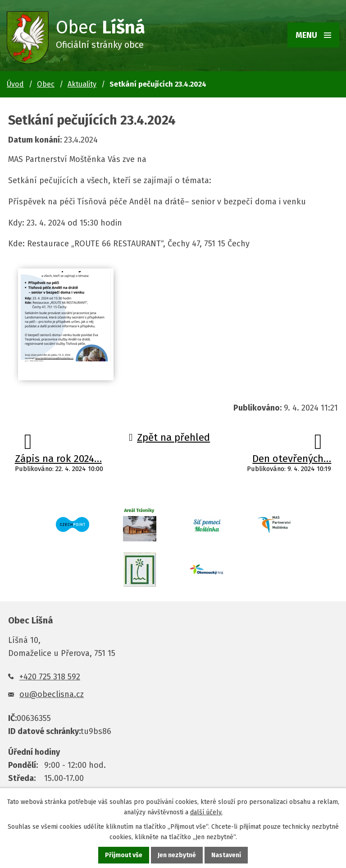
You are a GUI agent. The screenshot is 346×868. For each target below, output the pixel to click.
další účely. (206, 812)
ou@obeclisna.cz (52, 694)
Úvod (15, 84)
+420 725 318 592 (50, 677)
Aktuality (82, 84)
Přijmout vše (124, 855)
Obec (46, 84)
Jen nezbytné (177, 855)
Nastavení (226, 855)
